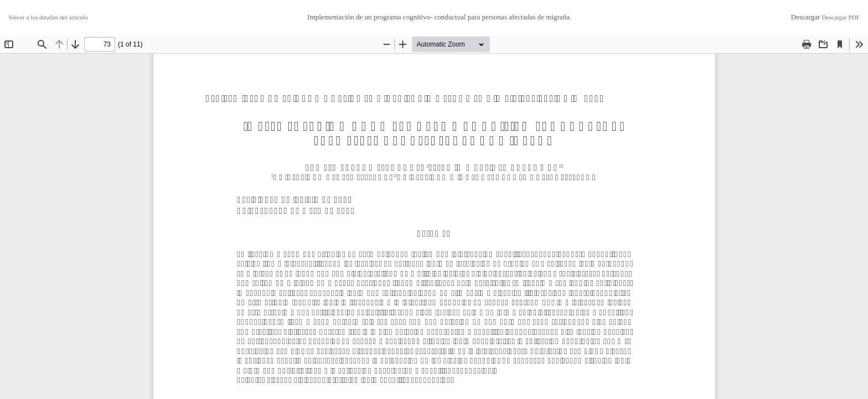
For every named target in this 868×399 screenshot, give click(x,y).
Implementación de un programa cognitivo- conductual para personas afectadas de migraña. (439, 17)
